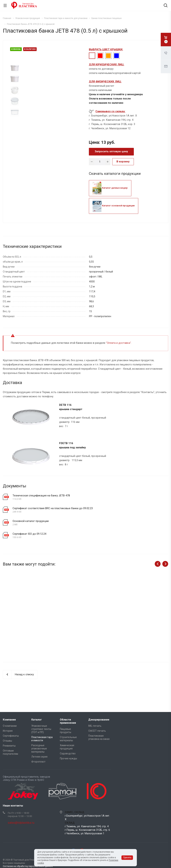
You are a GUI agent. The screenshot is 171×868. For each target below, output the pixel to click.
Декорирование (99, 720)
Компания (9, 720)
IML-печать (95, 726)
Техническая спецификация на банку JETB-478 (41, 496)
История (8, 731)
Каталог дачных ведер (110, 188)
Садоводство (68, 753)
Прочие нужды (68, 758)
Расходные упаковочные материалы (39, 749)
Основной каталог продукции (31, 521)
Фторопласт (38, 762)
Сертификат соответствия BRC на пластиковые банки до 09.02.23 (53, 508)
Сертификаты (11, 736)
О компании (10, 726)
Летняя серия (39, 757)
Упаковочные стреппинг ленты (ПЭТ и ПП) (41, 729)
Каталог (37, 720)
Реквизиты (9, 746)
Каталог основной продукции (114, 206)
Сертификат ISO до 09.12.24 (29, 534)
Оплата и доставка (119, 343)
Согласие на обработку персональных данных (28, 866)
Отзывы (7, 741)
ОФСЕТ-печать (97, 731)
